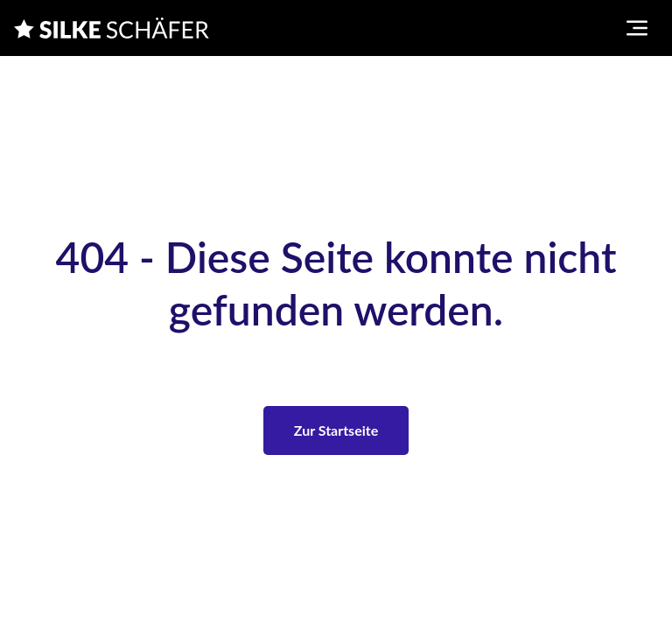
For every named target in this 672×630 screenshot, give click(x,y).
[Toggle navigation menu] (637, 28)
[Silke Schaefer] (112, 28)
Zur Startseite (336, 430)
